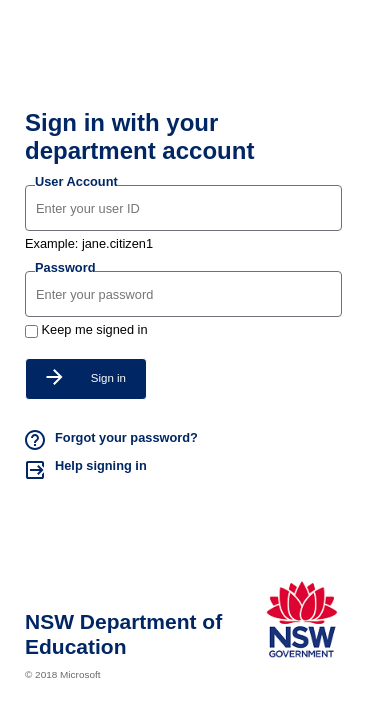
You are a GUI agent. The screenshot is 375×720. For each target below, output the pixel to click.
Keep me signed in (95, 329)
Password (65, 267)
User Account (76, 181)
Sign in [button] (86, 377)
